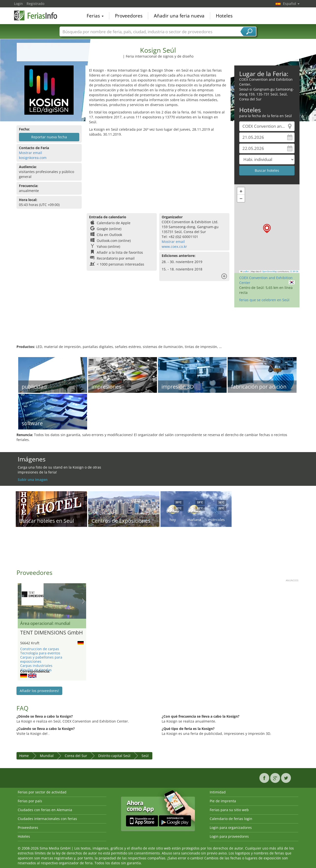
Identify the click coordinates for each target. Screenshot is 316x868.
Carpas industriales (36, 666)
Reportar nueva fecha (49, 137)
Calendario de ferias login (231, 819)
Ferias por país (30, 801)
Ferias (95, 16)
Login (18, 4)
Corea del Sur (76, 756)
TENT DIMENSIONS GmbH (51, 633)
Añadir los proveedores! (39, 691)
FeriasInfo (39, 15)
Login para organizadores (231, 828)
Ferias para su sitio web (229, 810)
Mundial (47, 756)
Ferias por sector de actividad (42, 792)
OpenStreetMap (269, 271)
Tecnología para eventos (40, 653)
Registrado (35, 4)
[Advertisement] (158, 174)
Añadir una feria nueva (179, 16)
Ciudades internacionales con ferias (47, 819)
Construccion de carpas (40, 649)
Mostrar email (31, 153)
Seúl (145, 756)
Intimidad (218, 792)
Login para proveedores (229, 836)
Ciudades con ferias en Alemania (45, 810)
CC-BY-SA (294, 271)
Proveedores (129, 16)
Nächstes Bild (83, 601)
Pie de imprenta (223, 801)
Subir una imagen (33, 480)
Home (24, 756)
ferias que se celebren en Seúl (264, 300)
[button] (267, 229)
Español (291, 4)
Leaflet (245, 271)
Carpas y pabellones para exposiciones (41, 659)
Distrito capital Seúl (114, 756)
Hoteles (224, 16)
